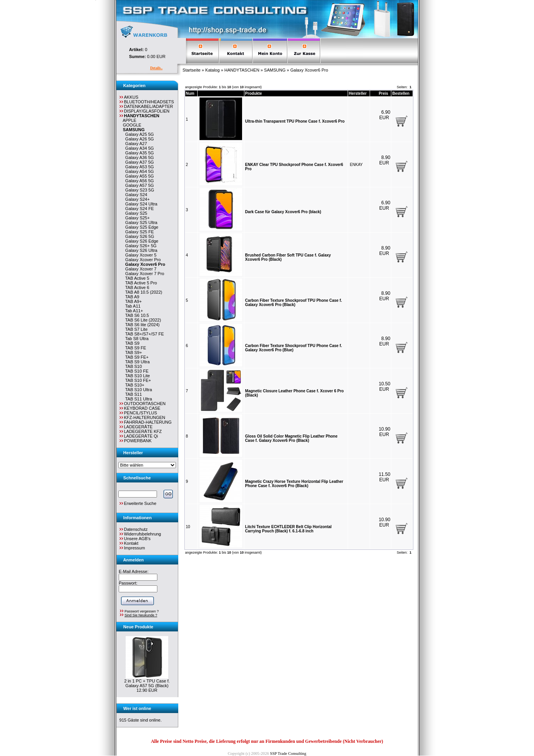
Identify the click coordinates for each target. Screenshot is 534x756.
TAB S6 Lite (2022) (142, 320)
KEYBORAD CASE (139, 408)
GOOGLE (131, 125)
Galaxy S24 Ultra (140, 204)
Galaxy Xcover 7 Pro (144, 274)
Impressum (135, 548)
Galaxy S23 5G (139, 190)
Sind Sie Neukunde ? (141, 615)
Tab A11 (132, 306)
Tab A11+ (133, 311)
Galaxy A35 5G (138, 153)
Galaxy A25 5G (138, 134)
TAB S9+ (132, 352)
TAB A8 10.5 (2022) (143, 292)
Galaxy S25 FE (138, 232)
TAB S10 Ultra (137, 390)
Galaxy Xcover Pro (142, 260)
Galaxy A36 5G (138, 157)
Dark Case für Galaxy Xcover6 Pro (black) (283, 212)
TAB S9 (131, 343)
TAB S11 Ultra (137, 399)
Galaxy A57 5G (138, 185)
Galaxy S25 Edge (141, 227)
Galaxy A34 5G (138, 148)
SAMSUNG (275, 70)
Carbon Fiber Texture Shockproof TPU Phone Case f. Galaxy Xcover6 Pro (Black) (293, 303)
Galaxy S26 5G (139, 236)
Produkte (253, 93)
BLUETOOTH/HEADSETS (146, 102)
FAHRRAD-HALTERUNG (145, 422)
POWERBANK (135, 441)
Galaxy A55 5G (138, 176)
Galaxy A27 (135, 144)
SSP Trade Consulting (288, 753)
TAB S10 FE (136, 371)
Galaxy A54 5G (138, 171)
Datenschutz (136, 529)
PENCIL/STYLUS (138, 413)
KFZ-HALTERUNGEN (142, 417)
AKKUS (128, 97)
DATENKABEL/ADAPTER (146, 106)
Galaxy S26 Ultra (140, 250)
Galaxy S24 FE (138, 209)
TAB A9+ (132, 301)
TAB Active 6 (136, 287)
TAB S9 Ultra (136, 362)
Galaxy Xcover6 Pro (309, 70)
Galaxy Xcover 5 (140, 255)
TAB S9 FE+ (136, 357)
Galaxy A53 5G (138, 167)
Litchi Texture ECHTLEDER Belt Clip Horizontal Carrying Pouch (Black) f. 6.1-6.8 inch (288, 529)
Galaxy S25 (135, 213)
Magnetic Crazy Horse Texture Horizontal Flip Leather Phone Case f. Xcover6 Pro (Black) (294, 484)
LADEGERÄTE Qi (138, 436)
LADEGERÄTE (136, 427)
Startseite (191, 70)
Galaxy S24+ (136, 199)
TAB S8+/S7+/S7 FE (143, 334)
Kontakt (131, 543)
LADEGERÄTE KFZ (140, 431)
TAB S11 (132, 394)
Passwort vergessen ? (142, 611)
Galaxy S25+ (136, 218)
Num (190, 93)
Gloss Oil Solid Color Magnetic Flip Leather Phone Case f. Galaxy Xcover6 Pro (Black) (291, 438)
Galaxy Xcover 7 (140, 269)
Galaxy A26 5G (138, 139)
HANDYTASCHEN (242, 70)
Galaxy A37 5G (138, 162)
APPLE (129, 120)
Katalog (212, 70)
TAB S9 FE (135, 348)
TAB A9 (131, 297)
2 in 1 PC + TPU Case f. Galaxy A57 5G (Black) (147, 683)
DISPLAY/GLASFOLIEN (144, 111)
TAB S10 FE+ (137, 380)
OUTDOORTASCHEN (142, 404)
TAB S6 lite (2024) (141, 325)
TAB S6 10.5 (136, 315)
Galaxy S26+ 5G (140, 246)
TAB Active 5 (136, 278)
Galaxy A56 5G (138, 181)
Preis (383, 93)
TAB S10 (132, 366)
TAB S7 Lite (135, 329)
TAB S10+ (134, 385)
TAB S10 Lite (136, 376)
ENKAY (356, 165)
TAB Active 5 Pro (140, 283)
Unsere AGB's (137, 539)
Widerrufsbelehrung (143, 534)
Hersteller (358, 93)
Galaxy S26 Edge (141, 241)
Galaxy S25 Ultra (140, 222)
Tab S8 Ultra (136, 339)
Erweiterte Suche (137, 503)
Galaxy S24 (135, 195)
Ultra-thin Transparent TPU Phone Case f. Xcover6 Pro (295, 121)
